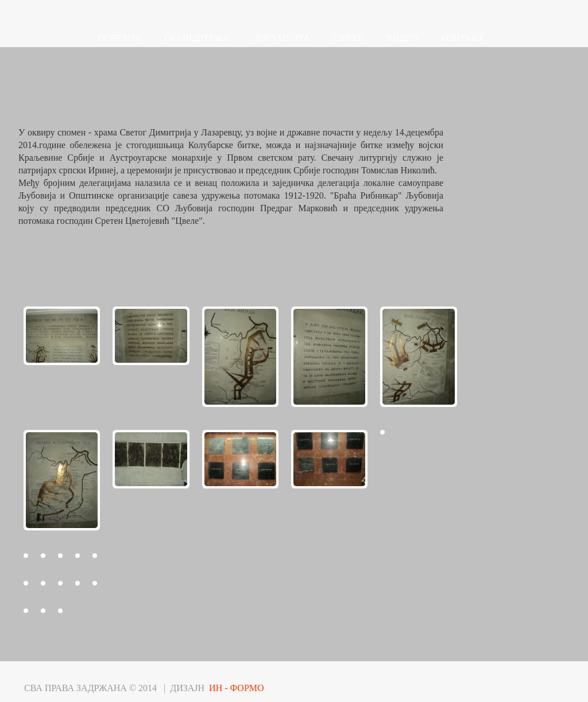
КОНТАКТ (462, 38)
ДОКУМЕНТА (281, 38)
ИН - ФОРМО (237, 688)
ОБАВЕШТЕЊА (197, 38)
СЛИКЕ (348, 38)
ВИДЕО (402, 38)
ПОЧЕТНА (119, 38)
